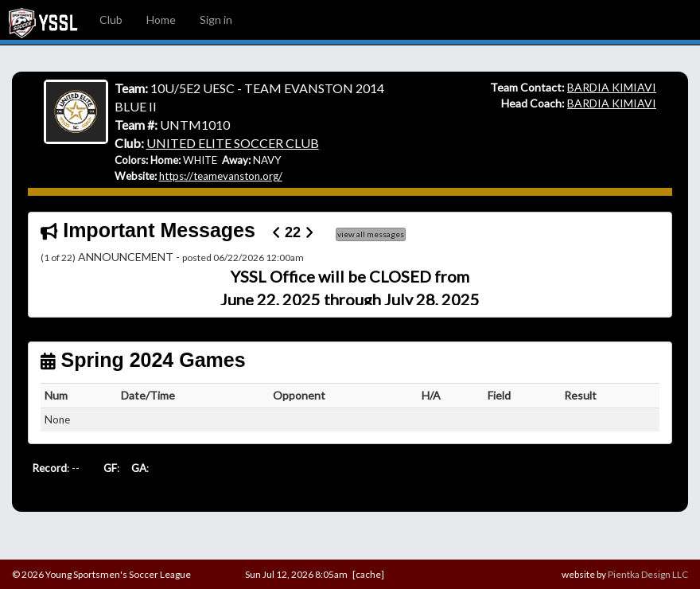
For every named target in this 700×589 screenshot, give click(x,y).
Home (161, 20)
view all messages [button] (371, 234)
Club (111, 20)
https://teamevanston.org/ (221, 176)
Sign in (216, 20)
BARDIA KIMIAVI (612, 87)
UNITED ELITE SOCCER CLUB (233, 143)
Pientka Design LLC (648, 574)
